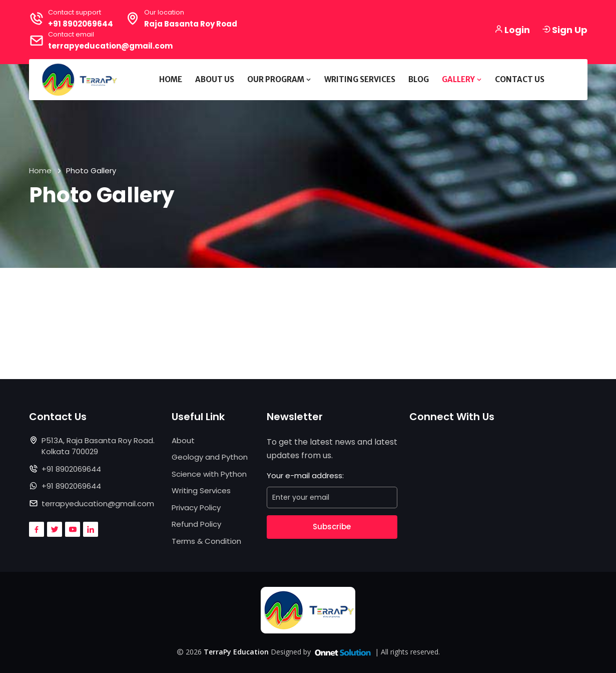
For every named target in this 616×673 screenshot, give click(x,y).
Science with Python (209, 474)
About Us (215, 79)
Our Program (279, 79)
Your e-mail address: (305, 475)
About (183, 440)
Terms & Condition (206, 541)
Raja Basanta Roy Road (191, 24)
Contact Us (520, 79)
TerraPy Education (236, 652)
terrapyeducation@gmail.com (110, 46)
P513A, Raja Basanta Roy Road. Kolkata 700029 (98, 446)
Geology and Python (210, 457)
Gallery (462, 79)
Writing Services (360, 79)
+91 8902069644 (81, 24)
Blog (419, 79)
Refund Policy (196, 524)
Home (171, 79)
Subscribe (332, 527)
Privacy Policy (196, 508)
